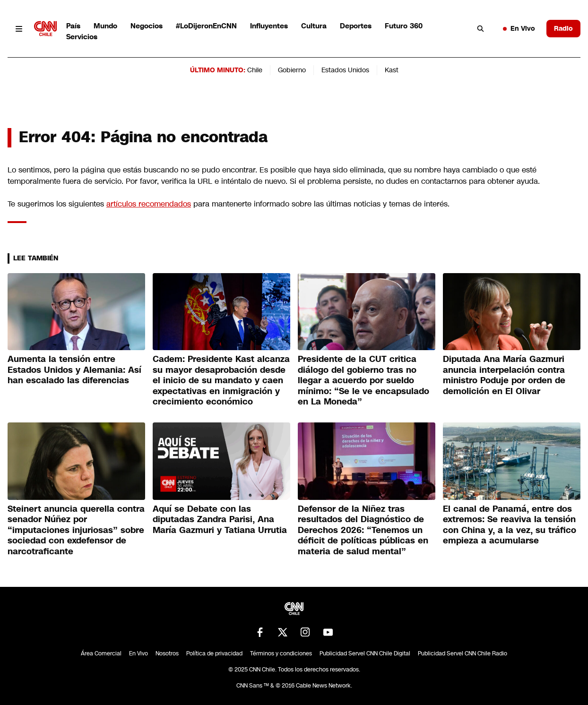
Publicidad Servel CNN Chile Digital (365, 653)
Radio (563, 28)
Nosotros (167, 653)
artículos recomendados (149, 204)
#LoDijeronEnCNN (206, 26)
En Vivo (519, 28)
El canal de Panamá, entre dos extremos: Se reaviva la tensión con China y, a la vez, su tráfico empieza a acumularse (510, 525)
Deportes (356, 26)
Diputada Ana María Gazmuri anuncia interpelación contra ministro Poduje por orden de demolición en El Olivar (504, 375)
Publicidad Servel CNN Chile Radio (463, 653)
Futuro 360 (404, 26)
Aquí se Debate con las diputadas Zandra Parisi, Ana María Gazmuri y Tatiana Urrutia (220, 520)
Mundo (105, 26)
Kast (392, 70)
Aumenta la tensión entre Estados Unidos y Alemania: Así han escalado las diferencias (74, 370)
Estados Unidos (345, 70)
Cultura (314, 26)
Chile (255, 70)
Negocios (147, 26)
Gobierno (292, 70)
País (73, 26)
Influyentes (269, 26)
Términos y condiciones (281, 653)
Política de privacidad (214, 653)
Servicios (82, 37)
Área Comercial (101, 653)
